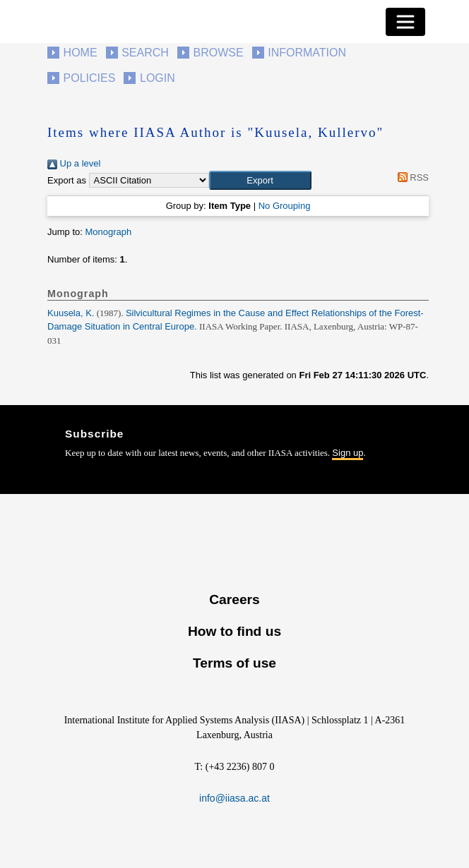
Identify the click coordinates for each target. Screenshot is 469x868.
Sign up (348, 453)
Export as (67, 180)
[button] (260, 181)
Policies (90, 78)
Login (158, 78)
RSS (411, 177)
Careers (234, 599)
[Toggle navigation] (405, 22)
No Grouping (285, 206)
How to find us (234, 631)
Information (307, 53)
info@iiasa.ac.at (234, 798)
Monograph (108, 232)
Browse (218, 53)
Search (145, 53)
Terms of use (234, 663)
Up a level (74, 163)
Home (81, 53)
